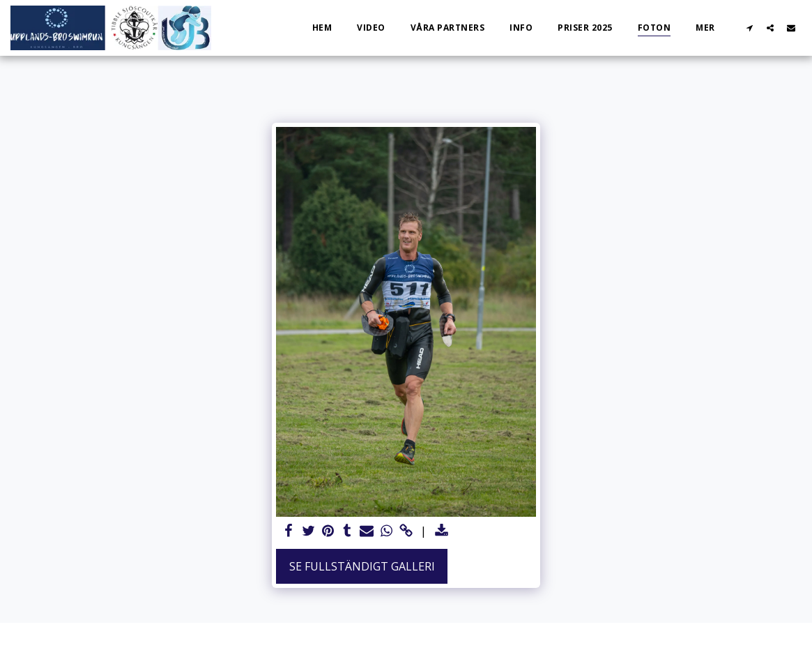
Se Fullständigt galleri (362, 566)
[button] (749, 28)
